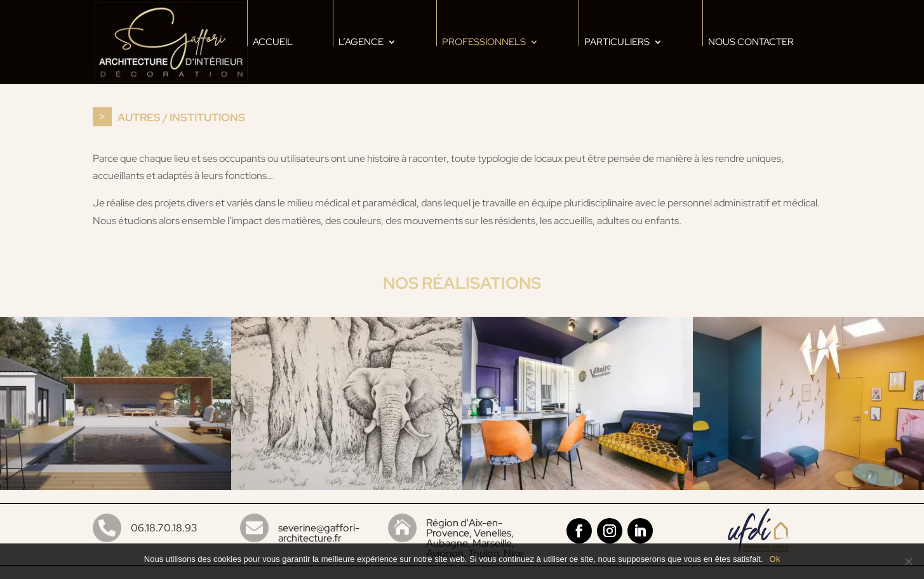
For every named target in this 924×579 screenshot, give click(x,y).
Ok (775, 559)
